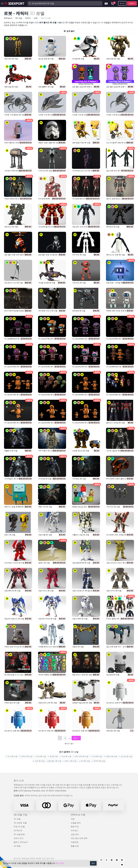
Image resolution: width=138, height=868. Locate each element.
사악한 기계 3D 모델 (46, 115)
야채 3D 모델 (96, 756)
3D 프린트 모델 (20, 823)
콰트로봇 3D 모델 (79, 311)
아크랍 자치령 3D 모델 (47, 283)
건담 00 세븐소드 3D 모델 (14, 619)
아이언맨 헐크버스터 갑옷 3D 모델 (51, 227)
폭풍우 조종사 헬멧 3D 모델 (49, 143)
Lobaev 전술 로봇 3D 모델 (82, 703)
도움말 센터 (76, 823)
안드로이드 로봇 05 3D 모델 (49, 731)
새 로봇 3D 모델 (78, 59)
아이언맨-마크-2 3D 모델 (48, 311)
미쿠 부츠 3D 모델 (79, 255)
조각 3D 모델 (12, 756)
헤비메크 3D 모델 (113, 227)
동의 (93, 863)
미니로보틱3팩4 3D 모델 (48, 367)
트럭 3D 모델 (84, 761)
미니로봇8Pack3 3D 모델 (116, 367)
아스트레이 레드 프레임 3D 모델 (118, 535)
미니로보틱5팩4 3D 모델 (116, 339)
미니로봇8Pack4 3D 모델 (14, 339)
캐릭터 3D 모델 (26, 756)
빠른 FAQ (75, 827)
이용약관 (75, 842)
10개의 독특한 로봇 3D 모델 (49, 675)
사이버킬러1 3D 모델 (12, 479)
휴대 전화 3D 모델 (81, 756)
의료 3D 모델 (39, 761)
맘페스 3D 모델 (44, 563)
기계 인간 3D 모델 (45, 171)
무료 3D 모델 (19, 827)
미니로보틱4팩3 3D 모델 (13, 423)
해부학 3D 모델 (98, 761)
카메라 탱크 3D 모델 (12, 703)
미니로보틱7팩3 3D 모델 (13, 395)
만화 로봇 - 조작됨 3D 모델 (116, 283)
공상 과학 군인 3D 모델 (115, 171)
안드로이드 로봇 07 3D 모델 (117, 703)
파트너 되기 (19, 838)
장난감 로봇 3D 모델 (46, 59)
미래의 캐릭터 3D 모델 (13, 199)
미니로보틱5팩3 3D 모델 (115, 395)
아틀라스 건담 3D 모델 (81, 535)
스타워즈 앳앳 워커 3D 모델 (15, 171)
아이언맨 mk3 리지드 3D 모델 (83, 199)
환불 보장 (75, 846)
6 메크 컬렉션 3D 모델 (115, 619)
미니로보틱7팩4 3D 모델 (48, 339)
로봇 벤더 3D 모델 (113, 731)
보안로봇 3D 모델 (113, 675)
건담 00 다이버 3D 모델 (47, 619)
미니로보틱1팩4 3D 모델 (47, 395)
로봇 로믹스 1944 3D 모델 (82, 675)
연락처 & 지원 (78, 815)
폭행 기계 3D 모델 (45, 507)
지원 (73, 819)
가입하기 (132, 3)
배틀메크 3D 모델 (11, 451)
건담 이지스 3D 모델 (46, 591)
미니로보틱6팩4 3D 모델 (81, 339)
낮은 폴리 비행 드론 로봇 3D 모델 (17, 255)
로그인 (122, 3)
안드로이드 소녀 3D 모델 (14, 283)
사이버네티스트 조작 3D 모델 (83, 171)
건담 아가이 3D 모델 (114, 591)
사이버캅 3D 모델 (45, 479)
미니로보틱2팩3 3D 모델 (48, 423)
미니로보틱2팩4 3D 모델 (81, 367)
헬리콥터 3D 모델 (54, 761)
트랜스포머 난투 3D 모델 (48, 703)
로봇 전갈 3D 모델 (11, 87)
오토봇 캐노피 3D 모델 (81, 451)
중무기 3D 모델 (70, 761)
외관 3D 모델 (66, 756)
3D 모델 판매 (19, 834)
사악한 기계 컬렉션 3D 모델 (15, 115)
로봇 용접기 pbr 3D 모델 (81, 143)
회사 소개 (19, 781)
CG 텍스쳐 (18, 831)
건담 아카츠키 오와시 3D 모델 (117, 563)
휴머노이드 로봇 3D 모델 (116, 255)
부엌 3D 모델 (40, 756)
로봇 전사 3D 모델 (11, 227)
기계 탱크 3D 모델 (79, 479)
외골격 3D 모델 (78, 647)
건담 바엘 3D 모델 (45, 535)
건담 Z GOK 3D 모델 (80, 619)
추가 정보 (60, 863)
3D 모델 (17, 819)
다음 (76, 738)
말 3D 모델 (53, 756)
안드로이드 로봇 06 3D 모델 (15, 731)
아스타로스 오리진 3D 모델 (14, 563)
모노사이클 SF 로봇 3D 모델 (117, 143)
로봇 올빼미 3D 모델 (46, 87)
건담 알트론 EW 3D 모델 (81, 563)
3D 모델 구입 (20, 815)
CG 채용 (17, 846)
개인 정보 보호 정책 (79, 838)
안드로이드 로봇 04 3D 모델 (83, 731)
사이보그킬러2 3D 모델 (115, 451)
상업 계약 (75, 834)
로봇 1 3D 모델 (10, 535)
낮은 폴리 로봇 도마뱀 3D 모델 (50, 255)
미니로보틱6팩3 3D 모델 (81, 395)
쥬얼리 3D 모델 (111, 756)
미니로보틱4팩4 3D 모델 (14, 367)
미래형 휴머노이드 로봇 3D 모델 (50, 647)
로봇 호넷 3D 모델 (11, 59)
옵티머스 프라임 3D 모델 (116, 423)
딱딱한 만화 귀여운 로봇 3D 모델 (118, 311)
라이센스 (75, 831)
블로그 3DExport (21, 842)
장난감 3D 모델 (126, 756)
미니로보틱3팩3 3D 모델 (81, 423)
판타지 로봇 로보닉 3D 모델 (117, 199)
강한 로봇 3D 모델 (113, 59)
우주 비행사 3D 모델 (46, 451)
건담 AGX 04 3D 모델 (12, 591)
